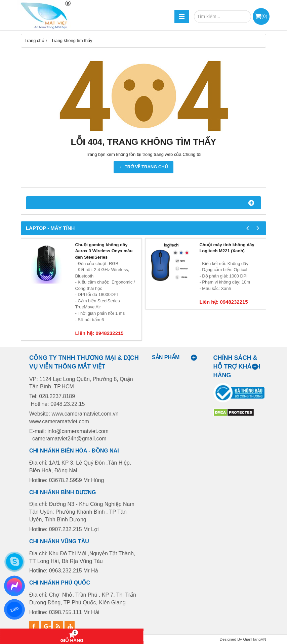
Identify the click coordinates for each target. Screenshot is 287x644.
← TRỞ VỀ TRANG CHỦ (143, 167)
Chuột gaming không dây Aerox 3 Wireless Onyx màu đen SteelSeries (104, 251)
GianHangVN (255, 639)
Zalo (14, 609)
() (264, 16)
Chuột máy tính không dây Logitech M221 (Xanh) (227, 248)
